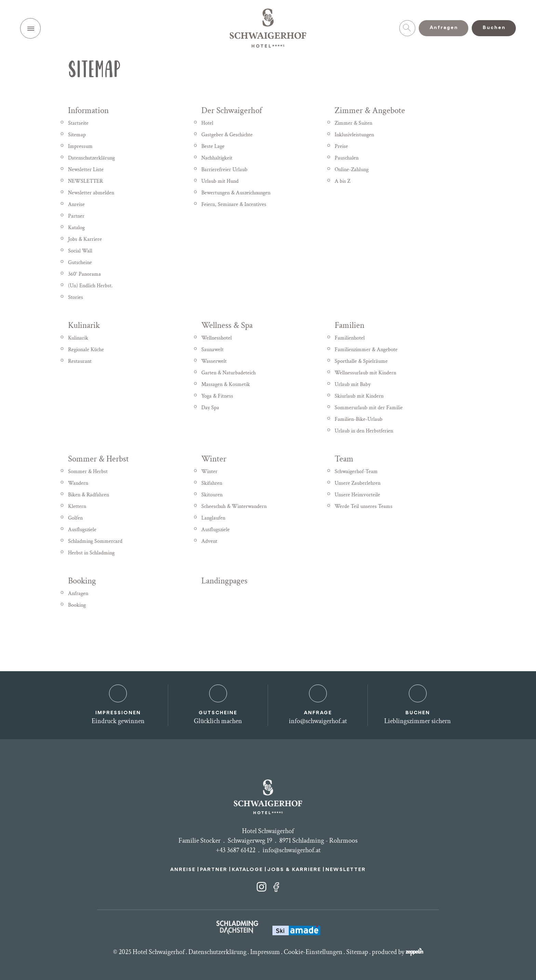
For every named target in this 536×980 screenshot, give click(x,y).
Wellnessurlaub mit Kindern (365, 373)
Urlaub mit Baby (353, 384)
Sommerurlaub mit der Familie (369, 408)
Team (344, 459)
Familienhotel (350, 338)
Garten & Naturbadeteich (229, 373)
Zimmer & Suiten (353, 123)
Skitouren (212, 495)
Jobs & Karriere (85, 239)
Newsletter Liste (86, 170)
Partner (76, 216)
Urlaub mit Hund (220, 181)
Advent (209, 541)
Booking (82, 581)
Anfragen (78, 593)
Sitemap (77, 135)
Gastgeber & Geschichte (227, 135)
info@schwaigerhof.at (292, 850)
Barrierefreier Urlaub (224, 170)
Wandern (78, 483)
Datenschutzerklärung (91, 158)
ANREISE (183, 870)
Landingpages (224, 581)
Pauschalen (347, 158)
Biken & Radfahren (89, 495)
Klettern (77, 506)
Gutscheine (80, 263)
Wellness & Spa (227, 325)
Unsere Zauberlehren (358, 483)
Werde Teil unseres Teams (364, 506)
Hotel (207, 123)
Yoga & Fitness (217, 396)
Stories (76, 297)
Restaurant (80, 361)
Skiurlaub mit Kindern (359, 396)
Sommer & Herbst (98, 459)
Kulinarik (84, 325)
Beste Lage (213, 146)
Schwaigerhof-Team (356, 472)
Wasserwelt (214, 361)
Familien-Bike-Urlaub (359, 419)
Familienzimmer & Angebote (366, 350)
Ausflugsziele (82, 530)
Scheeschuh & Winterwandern (234, 506)
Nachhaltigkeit (217, 158)
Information (88, 111)
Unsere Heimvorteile (357, 495)
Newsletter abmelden (91, 193)
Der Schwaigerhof (232, 111)
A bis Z (343, 181)
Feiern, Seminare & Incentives (234, 204)
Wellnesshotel (217, 338)
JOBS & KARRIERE (294, 870)
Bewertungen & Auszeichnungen (236, 193)
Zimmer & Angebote (370, 111)
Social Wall (80, 251)
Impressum (80, 146)
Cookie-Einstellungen (313, 952)
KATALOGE (247, 870)
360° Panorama (84, 274)
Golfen (75, 518)
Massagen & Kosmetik (226, 384)
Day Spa (210, 408)
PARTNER (214, 870)
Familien (350, 325)
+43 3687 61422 (236, 850)
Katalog (76, 228)
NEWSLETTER (85, 181)
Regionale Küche (86, 350)
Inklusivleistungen (354, 135)
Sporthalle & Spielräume (361, 361)
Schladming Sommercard (95, 541)
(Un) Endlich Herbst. (90, 286)
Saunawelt (212, 350)
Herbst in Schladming (91, 553)
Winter (214, 459)
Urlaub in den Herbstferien (364, 431)
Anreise (76, 204)
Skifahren (212, 483)
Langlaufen (213, 518)
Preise (341, 146)
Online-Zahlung (352, 170)
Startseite (78, 123)
